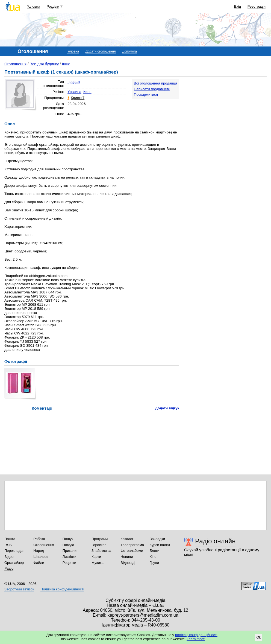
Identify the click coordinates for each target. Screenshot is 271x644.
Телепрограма (132, 545)
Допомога (129, 51)
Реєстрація (257, 6)
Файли (39, 563)
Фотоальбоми (132, 551)
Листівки (70, 557)
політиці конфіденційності (196, 635)
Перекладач (14, 551)
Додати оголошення (101, 51)
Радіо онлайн (215, 541)
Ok (259, 637)
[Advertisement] (249, 161)
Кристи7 (78, 98)
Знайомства (101, 551)
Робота (39, 539)
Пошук (68, 539)
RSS (8, 545)
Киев (87, 92)
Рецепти (69, 563)
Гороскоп (99, 545)
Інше (66, 64)
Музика (98, 563)
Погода (68, 545)
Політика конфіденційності (62, 589)
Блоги (154, 551)
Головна (33, 6)
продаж (74, 82)
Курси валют (160, 545)
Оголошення (15, 64)
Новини (127, 557)
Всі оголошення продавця (156, 83)
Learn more (196, 639)
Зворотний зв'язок (19, 589)
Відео (9, 557)
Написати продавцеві (152, 89)
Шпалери (41, 557)
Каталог (127, 539)
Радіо (9, 568)
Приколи (70, 551)
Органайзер (14, 563)
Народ (39, 551)
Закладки (157, 539)
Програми (100, 539)
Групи (154, 563)
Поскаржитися (146, 94)
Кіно (153, 557)
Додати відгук (167, 408)
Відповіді (128, 563)
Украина (74, 92)
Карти (96, 557)
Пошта (10, 539)
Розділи (53, 6)
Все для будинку (44, 64)
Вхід (238, 6)
